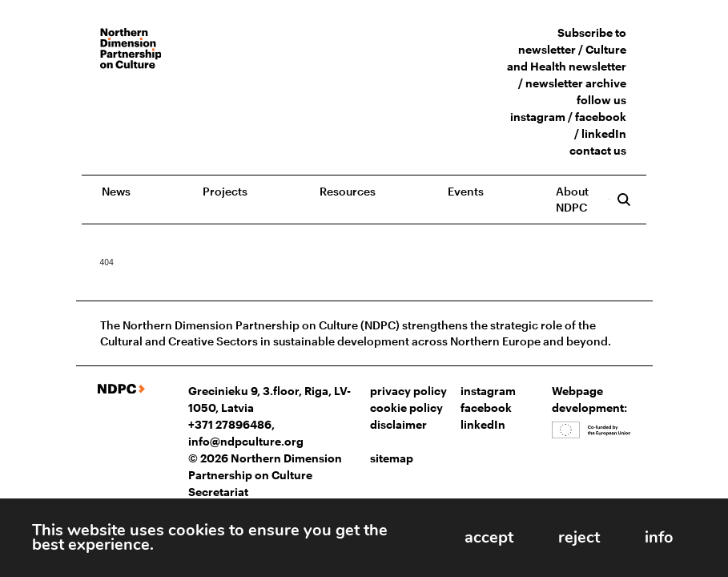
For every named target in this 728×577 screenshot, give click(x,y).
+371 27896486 (230, 424)
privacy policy (408, 391)
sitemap (392, 458)
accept (465, 536)
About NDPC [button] (572, 199)
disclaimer (398, 424)
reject (565, 536)
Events (466, 191)
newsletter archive (576, 83)
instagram (538, 117)
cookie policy (406, 408)
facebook (601, 117)
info (654, 536)
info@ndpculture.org (246, 441)
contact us (598, 150)
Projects (225, 191)
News (116, 191)
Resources (348, 191)
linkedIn (604, 133)
